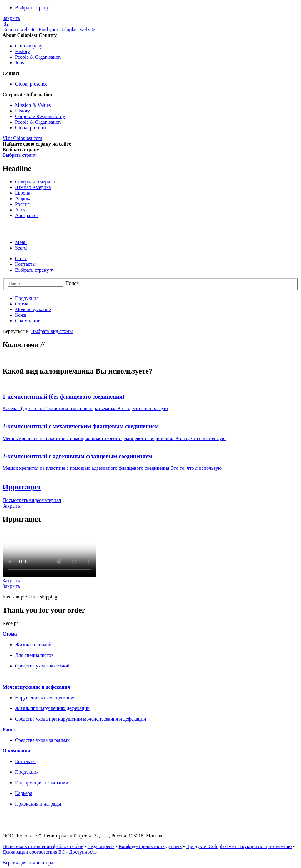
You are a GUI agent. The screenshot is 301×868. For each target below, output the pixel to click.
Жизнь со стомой (33, 645)
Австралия (26, 215)
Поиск (72, 283)
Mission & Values (33, 105)
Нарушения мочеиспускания (46, 698)
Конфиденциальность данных (150, 846)
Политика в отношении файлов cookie (43, 846)
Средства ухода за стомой (42, 666)
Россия (22, 204)
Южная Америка (33, 187)
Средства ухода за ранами (42, 740)
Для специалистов (34, 655)
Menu (21, 242)
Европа (23, 193)
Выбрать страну (32, 8)
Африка (23, 198)
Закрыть (11, 18)
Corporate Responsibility (40, 116)
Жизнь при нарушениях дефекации (52, 708)
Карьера (24, 793)
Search (22, 248)
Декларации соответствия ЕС (34, 852)
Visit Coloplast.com (22, 138)
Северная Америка (35, 182)
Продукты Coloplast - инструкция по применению (239, 846)
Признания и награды (38, 804)
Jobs (19, 63)
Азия (20, 210)
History (23, 51)
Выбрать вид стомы (52, 331)
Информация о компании (42, 783)
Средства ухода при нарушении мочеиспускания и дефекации (80, 719)
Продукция (27, 772)
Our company (29, 46)
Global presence (31, 84)
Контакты (25, 761)
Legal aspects (101, 846)
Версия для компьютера (28, 863)
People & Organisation (38, 57)
